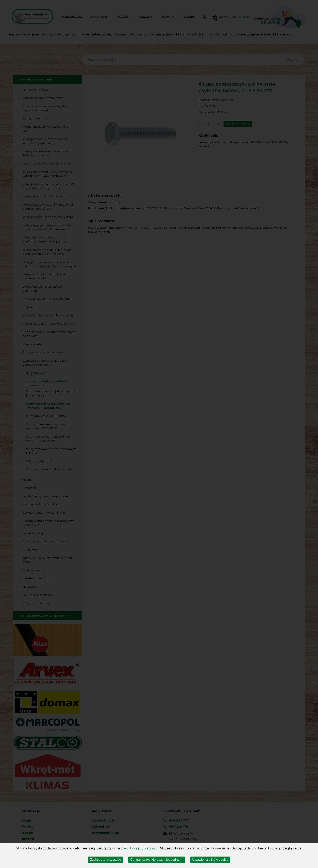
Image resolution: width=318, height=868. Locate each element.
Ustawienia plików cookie (210, 860)
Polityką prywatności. (141, 848)
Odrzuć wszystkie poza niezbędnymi (157, 860)
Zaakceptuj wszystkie (106, 860)
